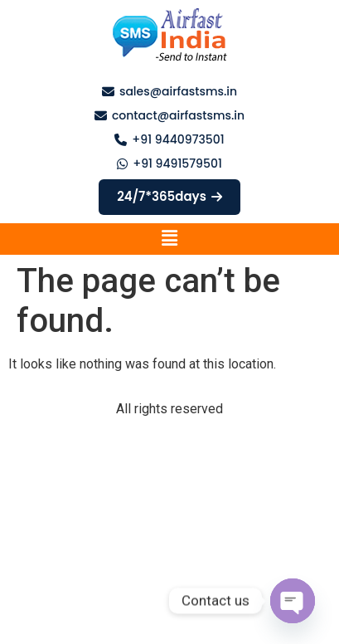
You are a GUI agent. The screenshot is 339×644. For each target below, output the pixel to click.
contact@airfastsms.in (178, 115)
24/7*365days (169, 196)
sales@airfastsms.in (178, 91)
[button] (169, 239)
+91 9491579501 (177, 163)
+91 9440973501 (178, 139)
